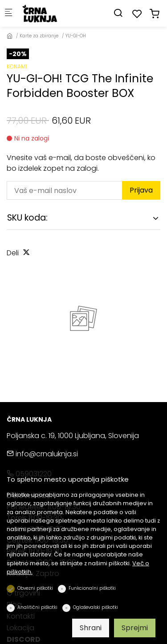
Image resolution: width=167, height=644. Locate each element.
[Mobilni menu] (8, 14)
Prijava (141, 190)
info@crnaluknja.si (42, 454)
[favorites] (137, 14)
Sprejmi (135, 628)
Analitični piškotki (37, 607)
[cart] (155, 14)
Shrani (91, 628)
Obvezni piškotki (35, 588)
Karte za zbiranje (39, 36)
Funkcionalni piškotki (92, 588)
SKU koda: (27, 218)
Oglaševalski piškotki (96, 607)
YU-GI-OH (76, 36)
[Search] (118, 13)
